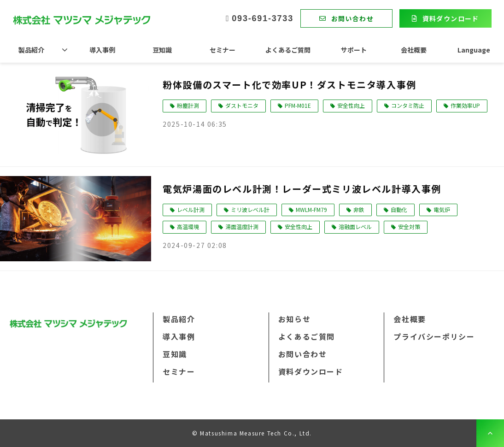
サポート (354, 50)
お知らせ (294, 319)
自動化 (399, 209)
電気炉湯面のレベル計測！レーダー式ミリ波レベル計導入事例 (302, 189)
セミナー (223, 50)
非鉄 (359, 209)
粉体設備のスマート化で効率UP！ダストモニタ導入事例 (290, 85)
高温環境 (188, 226)
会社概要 (414, 50)
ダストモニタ (242, 105)
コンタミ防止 (408, 105)
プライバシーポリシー (434, 336)
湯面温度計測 (242, 226)
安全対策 (409, 226)
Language (474, 50)
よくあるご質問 (288, 50)
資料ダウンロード (451, 18)
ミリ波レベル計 (250, 209)
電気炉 (442, 209)
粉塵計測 (188, 105)
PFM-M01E (298, 105)
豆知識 (162, 50)
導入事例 (102, 50)
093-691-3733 (263, 18)
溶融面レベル (355, 226)
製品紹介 (31, 50)
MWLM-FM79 (311, 209)
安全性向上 (351, 105)
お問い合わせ (352, 18)
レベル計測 (191, 209)
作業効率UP (465, 105)
